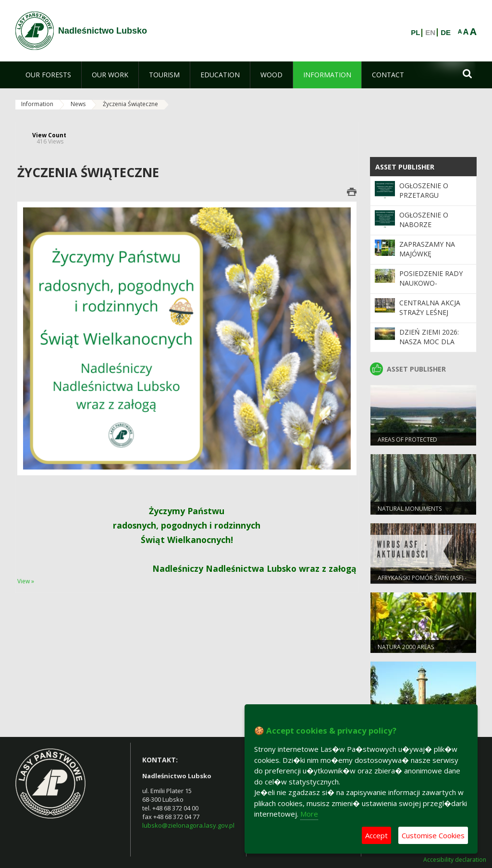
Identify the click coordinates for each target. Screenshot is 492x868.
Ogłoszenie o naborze (424, 220)
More (309, 814)
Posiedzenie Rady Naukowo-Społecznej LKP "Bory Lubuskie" (431, 288)
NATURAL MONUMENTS (410, 509)
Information (37, 104)
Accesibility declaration (455, 860)
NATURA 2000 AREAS (406, 647)
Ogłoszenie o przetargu (424, 190)
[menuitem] (48, 75)
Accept (376, 835)
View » (26, 581)
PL (415, 33)
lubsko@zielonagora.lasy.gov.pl (188, 825)
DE (446, 33)
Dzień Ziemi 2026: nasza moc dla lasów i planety (429, 342)
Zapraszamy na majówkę (427, 249)
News (78, 104)
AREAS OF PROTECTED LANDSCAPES (407, 444)
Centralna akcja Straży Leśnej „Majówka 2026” (430, 313)
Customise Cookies (433, 835)
